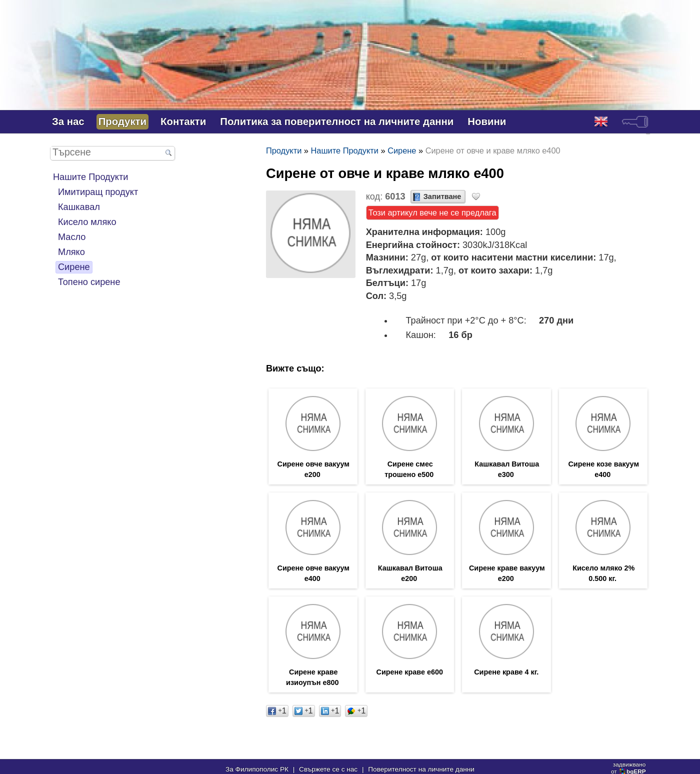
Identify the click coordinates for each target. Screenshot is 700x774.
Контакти (183, 121)
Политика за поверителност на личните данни (337, 121)
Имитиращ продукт (98, 192)
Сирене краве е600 (410, 672)
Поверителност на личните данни (421, 769)
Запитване (442, 196)
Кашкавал (79, 207)
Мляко (71, 252)
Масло (72, 237)
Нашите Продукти (90, 177)
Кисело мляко (87, 222)
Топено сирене (89, 282)
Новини (487, 121)
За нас (68, 121)
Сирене (74, 267)
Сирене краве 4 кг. (506, 672)
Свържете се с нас (328, 769)
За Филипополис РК (257, 769)
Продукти (122, 121)
